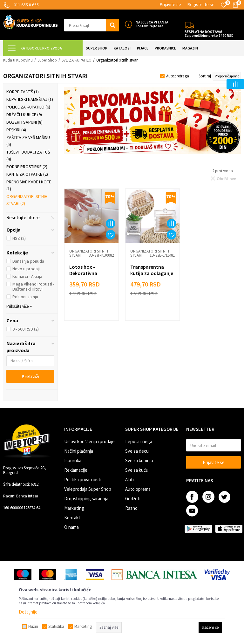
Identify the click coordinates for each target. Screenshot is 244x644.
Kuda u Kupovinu (18, 60)
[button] (91, 25)
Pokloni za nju (25, 297)
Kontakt (72, 518)
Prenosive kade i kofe (29, 185)
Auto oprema (138, 489)
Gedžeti (133, 499)
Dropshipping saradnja (86, 499)
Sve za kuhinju (139, 460)
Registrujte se (201, 4)
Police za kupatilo (28, 107)
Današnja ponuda (28, 261)
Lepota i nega (139, 441)
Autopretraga (178, 76)
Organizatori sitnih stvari (27, 200)
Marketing (74, 508)
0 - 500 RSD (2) (26, 329)
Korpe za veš (23, 92)
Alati (129, 480)
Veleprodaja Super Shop (88, 489)
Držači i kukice (24, 115)
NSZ (19, 238)
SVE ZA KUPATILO (77, 60)
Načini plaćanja (79, 451)
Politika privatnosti (83, 480)
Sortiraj (205, 76)
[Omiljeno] (224, 5)
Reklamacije (76, 470)
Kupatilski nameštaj (30, 99)
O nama (71, 527)
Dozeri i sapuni (24, 122)
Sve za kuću (137, 470)
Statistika (56, 627)
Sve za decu (137, 451)
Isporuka (73, 460)
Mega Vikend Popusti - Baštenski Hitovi (33, 286)
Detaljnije (28, 612)
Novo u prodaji (26, 269)
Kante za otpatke (27, 174)
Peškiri (16, 130)
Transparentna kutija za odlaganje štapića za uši (152, 273)
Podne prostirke (27, 167)
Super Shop (47, 60)
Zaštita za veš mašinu (28, 141)
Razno (131, 508)
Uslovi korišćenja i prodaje (89, 441)
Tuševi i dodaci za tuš (28, 155)
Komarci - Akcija (27, 276)
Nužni (33, 627)
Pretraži (30, 376)
